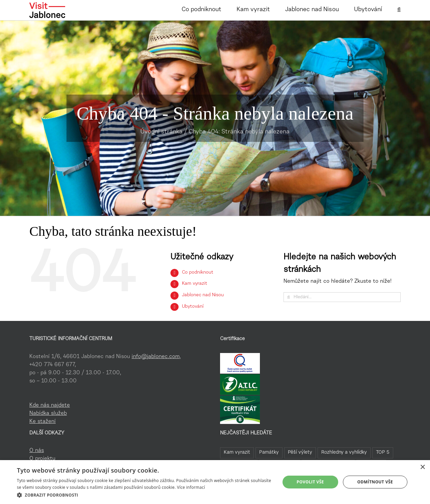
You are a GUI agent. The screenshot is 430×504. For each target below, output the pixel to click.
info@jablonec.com (156, 357)
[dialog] (215, 482)
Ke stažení (43, 422)
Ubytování (193, 307)
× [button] (422, 467)
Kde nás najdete (50, 405)
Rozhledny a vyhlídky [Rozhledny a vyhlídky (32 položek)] (344, 452)
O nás (37, 451)
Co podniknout (198, 273)
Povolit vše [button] (310, 482)
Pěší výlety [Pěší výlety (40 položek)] (300, 452)
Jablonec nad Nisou (203, 295)
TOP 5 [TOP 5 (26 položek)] (383, 452)
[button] (399, 9)
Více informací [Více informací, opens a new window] (191, 487)
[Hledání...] (342, 297)
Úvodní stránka (162, 132)
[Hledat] (288, 297)
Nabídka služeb (48, 413)
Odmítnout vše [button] (375, 482)
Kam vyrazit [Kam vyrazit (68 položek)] (237, 452)
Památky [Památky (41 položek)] (269, 452)
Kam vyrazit (195, 284)
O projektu (42, 459)
